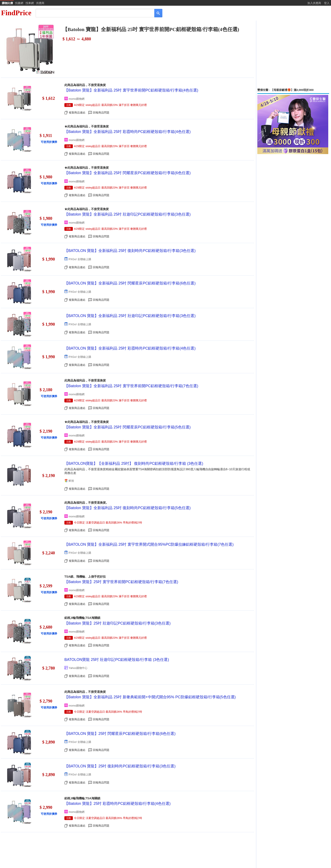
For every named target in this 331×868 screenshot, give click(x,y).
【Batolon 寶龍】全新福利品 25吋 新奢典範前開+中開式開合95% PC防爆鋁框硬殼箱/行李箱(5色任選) (150, 697)
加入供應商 (314, 3)
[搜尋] (92, 13)
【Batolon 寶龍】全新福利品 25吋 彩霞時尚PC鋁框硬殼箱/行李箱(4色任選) (128, 132)
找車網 (30, 3)
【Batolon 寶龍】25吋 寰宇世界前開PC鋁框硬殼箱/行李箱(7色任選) (121, 582)
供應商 (40, 3)
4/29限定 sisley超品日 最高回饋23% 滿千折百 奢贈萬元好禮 (110, 105)
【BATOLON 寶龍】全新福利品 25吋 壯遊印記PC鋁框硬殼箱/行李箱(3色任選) (130, 316)
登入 (327, 3)
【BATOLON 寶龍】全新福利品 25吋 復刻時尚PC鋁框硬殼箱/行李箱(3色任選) (130, 251)
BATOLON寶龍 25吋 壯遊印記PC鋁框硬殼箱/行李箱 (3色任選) (117, 660)
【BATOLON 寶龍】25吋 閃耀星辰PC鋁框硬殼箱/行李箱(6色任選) (120, 734)
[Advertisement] (293, 54)
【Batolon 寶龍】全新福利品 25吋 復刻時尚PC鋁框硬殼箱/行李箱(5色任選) (128, 508)
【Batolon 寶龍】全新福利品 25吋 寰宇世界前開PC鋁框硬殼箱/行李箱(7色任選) (131, 386)
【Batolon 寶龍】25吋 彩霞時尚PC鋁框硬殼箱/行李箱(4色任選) (117, 804)
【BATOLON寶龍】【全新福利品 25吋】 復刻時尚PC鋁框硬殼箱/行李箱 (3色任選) (134, 463)
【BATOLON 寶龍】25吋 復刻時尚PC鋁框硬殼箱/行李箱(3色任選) (120, 766)
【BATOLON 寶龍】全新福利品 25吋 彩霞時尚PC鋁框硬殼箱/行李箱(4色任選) (130, 348)
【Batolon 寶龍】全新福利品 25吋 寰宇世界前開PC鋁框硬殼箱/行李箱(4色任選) (131, 90)
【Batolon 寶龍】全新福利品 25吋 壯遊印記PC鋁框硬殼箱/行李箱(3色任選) (128, 214)
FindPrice (16, 13)
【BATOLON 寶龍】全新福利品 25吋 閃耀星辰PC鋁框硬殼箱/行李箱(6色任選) (130, 283)
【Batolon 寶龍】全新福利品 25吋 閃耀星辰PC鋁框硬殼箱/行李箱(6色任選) (128, 173)
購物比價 (7, 3)
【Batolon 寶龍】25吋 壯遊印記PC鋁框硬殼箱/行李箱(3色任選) (117, 623)
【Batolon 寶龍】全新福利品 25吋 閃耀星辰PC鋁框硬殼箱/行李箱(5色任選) (128, 427)
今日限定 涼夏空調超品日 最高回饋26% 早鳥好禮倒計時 (108, 523)
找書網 (19, 3)
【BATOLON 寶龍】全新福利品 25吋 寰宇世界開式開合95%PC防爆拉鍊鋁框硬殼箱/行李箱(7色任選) (149, 544)
